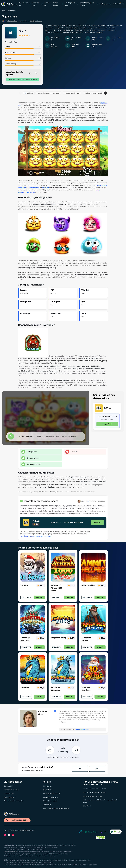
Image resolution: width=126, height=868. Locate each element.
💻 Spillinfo (29, 93)
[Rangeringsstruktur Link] (62, 801)
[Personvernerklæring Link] (23, 790)
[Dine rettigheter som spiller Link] (23, 801)
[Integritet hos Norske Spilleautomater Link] (62, 808)
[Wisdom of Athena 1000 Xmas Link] (63, 567)
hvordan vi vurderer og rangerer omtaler (36, 536)
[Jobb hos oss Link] (62, 805)
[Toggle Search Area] (124, 4)
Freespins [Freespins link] (46, 4)
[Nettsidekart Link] (101, 806)
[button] (120, 4)
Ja (80, 769)
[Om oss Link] (62, 782)
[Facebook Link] (9, 835)
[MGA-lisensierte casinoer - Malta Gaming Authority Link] (101, 783)
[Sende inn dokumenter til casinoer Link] (101, 789)
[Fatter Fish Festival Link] (93, 620)
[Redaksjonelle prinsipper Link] (62, 793)
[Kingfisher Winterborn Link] (63, 669)
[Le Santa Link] (33, 567)
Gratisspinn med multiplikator (95, 93)
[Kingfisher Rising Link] (63, 620)
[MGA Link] (103, 832)
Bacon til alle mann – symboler (49, 93)
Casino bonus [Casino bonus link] (56, 4)
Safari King (22, 188)
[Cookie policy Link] (23, 786)
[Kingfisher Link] (33, 669)
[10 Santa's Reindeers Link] (93, 669)
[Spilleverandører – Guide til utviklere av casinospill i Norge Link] (101, 801)
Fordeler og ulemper (72, 93)
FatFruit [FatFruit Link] (107, 408)
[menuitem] (24, 4)
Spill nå (107, 424)
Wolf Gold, (45, 188)
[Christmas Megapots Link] (33, 620)
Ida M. (86, 501)
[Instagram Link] (13, 835)
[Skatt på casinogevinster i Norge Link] (101, 793)
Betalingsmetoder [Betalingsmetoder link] (70, 4)
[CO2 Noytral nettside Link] (116, 832)
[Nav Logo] (9, 4)
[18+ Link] (81, 832)
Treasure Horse (34, 188)
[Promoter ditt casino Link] (62, 797)
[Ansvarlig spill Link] (23, 793)
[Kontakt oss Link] (62, 790)
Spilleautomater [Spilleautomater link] (24, 4)
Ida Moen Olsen (12, 21)
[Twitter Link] (5, 835)
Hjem (4, 11)
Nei (97, 769)
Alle (8, 11)
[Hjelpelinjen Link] (91, 832)
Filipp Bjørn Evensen (36, 21)
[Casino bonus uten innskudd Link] (101, 796)
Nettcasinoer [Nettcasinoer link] (36, 4)
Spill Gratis (26, 597)
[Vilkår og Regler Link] (23, 782)
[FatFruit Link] (99, 408)
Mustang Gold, (102, 185)
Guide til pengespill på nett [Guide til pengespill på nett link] (87, 4)
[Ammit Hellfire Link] (93, 567)
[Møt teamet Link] (62, 786)
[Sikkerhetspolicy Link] (23, 797)
